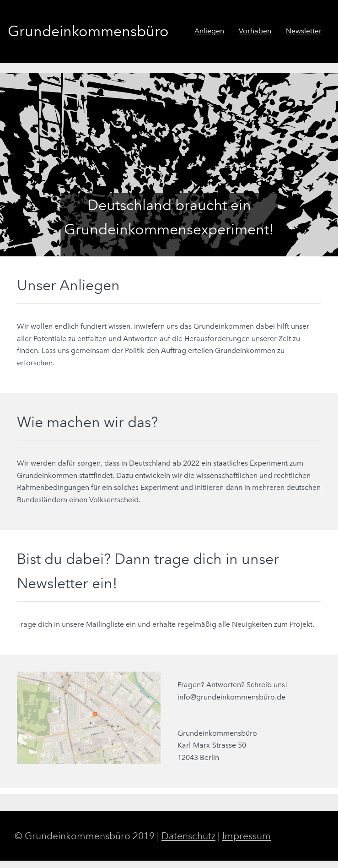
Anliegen (209, 31)
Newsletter (304, 31)
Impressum (247, 836)
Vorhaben (255, 31)
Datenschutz (188, 836)
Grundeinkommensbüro (88, 31)
